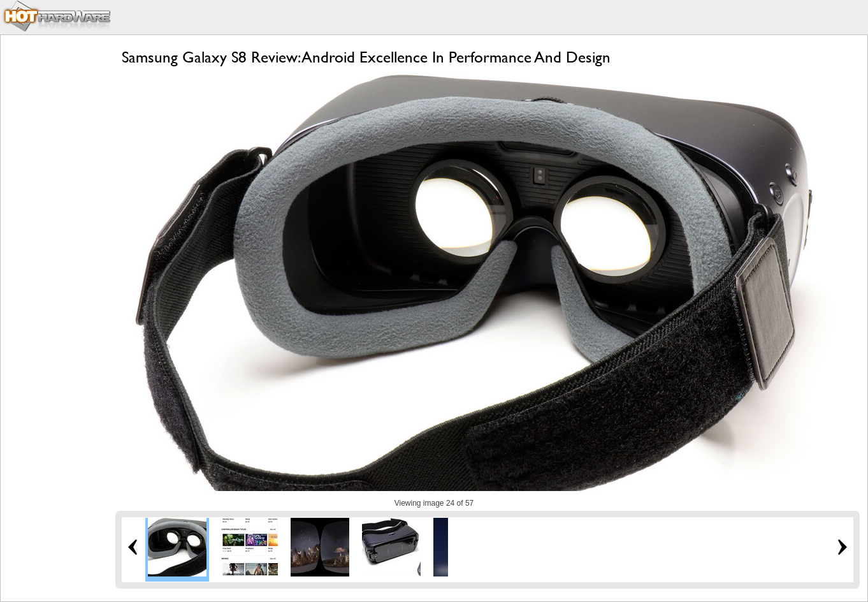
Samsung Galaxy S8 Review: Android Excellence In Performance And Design (366, 57)
